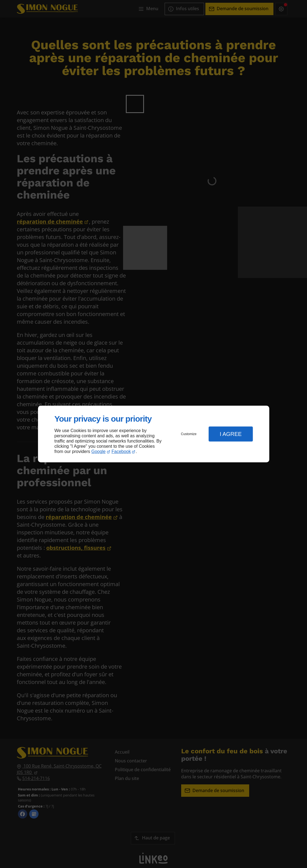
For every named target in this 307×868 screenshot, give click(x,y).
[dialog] (154, 434)
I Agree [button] (231, 434)
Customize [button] (189, 434)
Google (99, 451)
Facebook (121, 451)
